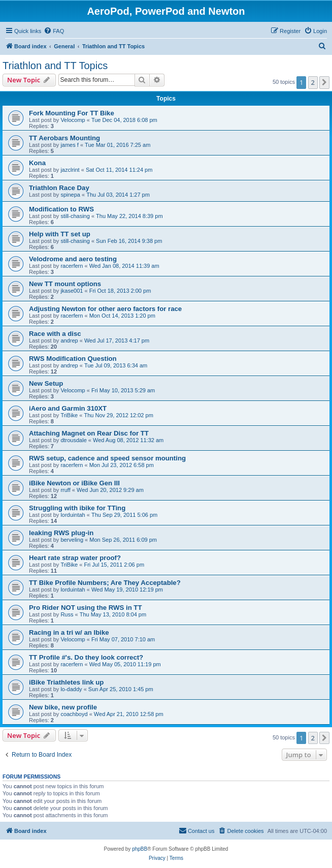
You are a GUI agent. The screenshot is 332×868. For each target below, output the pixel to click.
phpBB (140, 849)
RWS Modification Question (73, 359)
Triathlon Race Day (59, 188)
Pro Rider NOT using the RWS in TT (85, 608)
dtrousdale (73, 440)
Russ (67, 614)
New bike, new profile (63, 707)
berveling (72, 540)
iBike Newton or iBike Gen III (74, 483)
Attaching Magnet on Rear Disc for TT (89, 433)
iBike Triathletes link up (66, 682)
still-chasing (75, 216)
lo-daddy (71, 689)
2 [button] (313, 82)
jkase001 (72, 291)
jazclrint (70, 170)
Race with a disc (55, 334)
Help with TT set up (60, 234)
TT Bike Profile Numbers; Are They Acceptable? (105, 583)
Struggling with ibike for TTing (77, 508)
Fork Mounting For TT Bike (72, 113)
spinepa (70, 195)
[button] (324, 82)
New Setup (46, 383)
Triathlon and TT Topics (55, 66)
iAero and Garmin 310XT (68, 408)
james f (69, 145)
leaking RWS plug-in (61, 533)
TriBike (69, 415)
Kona (37, 163)
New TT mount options (65, 284)
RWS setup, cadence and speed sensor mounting (107, 458)
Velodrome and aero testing (73, 259)
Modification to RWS (61, 209)
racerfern (72, 266)
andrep (69, 340)
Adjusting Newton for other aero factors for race (105, 309)
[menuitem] (54, 31)
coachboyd (74, 714)
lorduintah (73, 515)
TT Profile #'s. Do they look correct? (86, 657)
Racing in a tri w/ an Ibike (69, 632)
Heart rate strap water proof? (75, 558)
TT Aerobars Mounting (64, 138)
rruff (65, 490)
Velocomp (73, 120)
